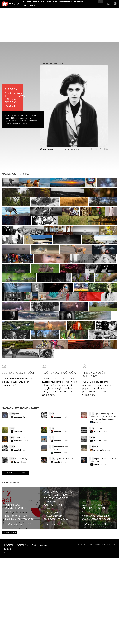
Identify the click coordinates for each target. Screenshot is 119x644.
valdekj (57, 616)
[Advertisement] (59, 25)
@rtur (96, 576)
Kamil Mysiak (49, 149)
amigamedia (98, 604)
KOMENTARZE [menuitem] (29, 6)
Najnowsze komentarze (21, 562)
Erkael (17, 616)
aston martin (19, 571)
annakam (58, 571)
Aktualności (12, 637)
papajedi (18, 604)
